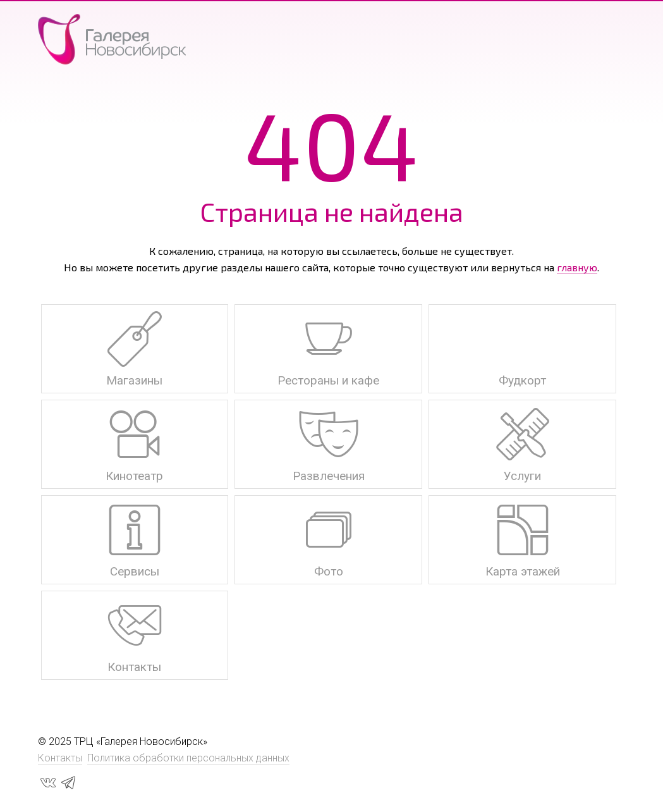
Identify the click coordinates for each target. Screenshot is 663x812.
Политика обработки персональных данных (188, 758)
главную (577, 267)
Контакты (60, 758)
